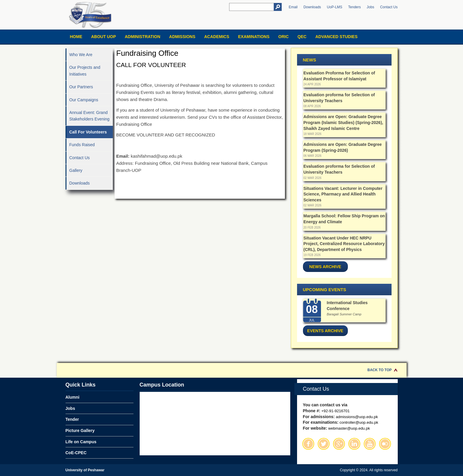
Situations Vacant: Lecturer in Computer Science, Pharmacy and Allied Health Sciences (343, 194)
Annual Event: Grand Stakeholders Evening (89, 116)
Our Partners (81, 87)
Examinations (254, 37)
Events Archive (325, 331)
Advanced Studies (336, 37)
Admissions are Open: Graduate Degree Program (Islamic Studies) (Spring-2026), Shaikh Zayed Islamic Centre (343, 122)
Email (293, 7)
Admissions (182, 37)
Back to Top (379, 370)
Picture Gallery (80, 431)
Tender (72, 419)
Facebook (308, 444)
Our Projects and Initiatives (85, 71)
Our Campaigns (84, 100)
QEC (302, 37)
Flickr (385, 444)
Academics (217, 37)
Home (76, 37)
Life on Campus (81, 442)
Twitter (324, 444)
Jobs (370, 7)
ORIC (284, 37)
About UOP (104, 37)
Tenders (354, 7)
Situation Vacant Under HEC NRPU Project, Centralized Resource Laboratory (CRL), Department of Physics (344, 244)
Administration (143, 37)
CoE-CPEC (76, 453)
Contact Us (389, 7)
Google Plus (339, 444)
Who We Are (81, 55)
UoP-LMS (335, 7)
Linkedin (354, 444)
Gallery (76, 170)
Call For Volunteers (88, 132)
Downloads (312, 7)
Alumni (72, 397)
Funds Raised (82, 145)
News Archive (325, 267)
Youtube (370, 444)
